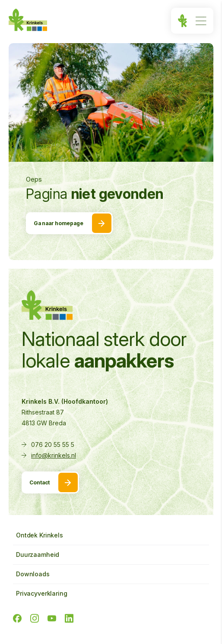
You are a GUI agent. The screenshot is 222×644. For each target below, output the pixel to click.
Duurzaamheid (38, 554)
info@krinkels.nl (54, 455)
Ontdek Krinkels (40, 535)
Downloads (33, 574)
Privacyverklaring (42, 593)
